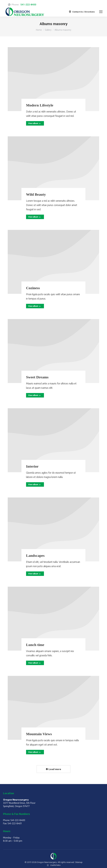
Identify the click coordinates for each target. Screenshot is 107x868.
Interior (32, 466)
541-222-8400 (28, 5)
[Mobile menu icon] (101, 12)
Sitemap (79, 862)
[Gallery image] (53, 79)
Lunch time (35, 645)
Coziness (33, 288)
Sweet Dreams (37, 377)
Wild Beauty (36, 194)
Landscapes (35, 556)
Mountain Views (39, 734)
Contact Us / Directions (82, 12)
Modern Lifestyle (40, 105)
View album (34, 123)
